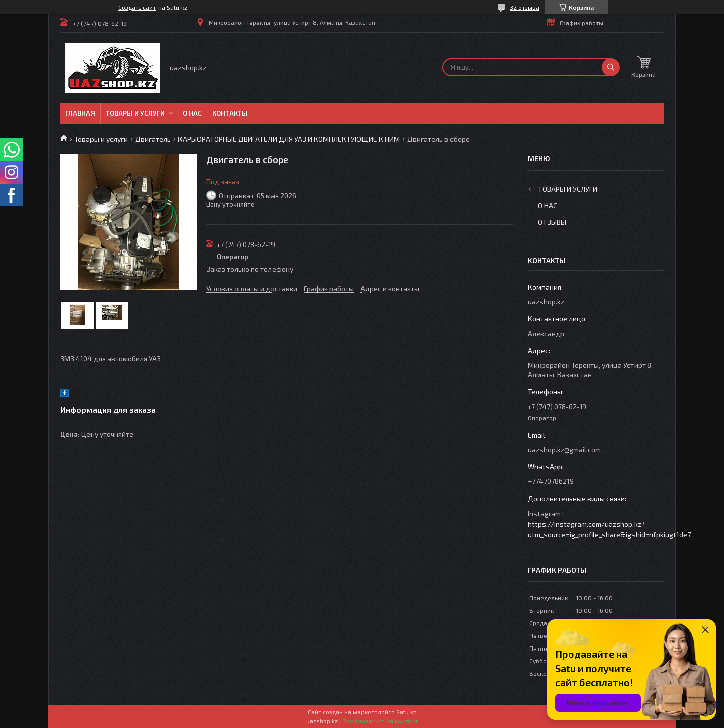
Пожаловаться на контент (380, 721)
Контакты (230, 113)
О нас (192, 113)
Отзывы (552, 222)
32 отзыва (525, 7)
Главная (80, 113)
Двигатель (153, 139)
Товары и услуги (135, 113)
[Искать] (611, 67)
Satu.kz (406, 712)
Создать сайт (137, 7)
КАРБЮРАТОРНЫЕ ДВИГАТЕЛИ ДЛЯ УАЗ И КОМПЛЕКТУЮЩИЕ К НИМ (289, 139)
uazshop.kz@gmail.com (564, 450)
